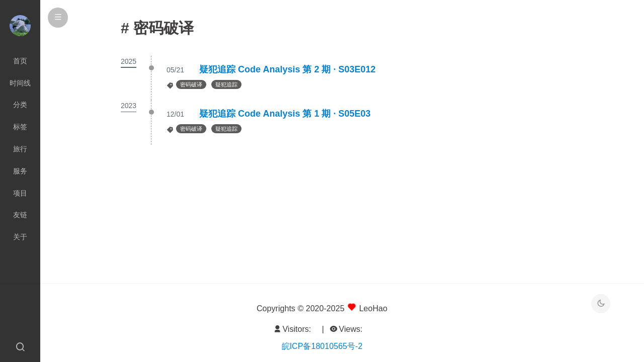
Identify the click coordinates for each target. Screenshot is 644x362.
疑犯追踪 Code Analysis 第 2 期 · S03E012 (287, 69)
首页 (20, 61)
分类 (20, 105)
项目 (20, 193)
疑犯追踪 (226, 84)
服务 (20, 171)
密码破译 (191, 84)
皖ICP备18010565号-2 (322, 346)
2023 (129, 106)
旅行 (20, 149)
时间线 (20, 83)
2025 (129, 61)
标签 (20, 127)
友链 (20, 215)
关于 (20, 237)
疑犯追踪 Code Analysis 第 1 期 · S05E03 (285, 114)
